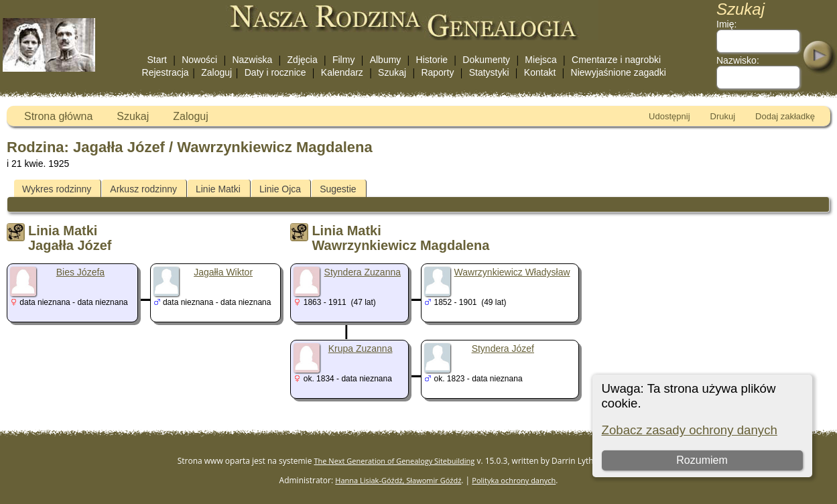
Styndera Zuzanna (363, 272)
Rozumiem (702, 460)
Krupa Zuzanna (361, 349)
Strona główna (58, 116)
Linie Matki (218, 189)
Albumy (386, 60)
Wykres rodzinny (57, 189)
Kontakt (540, 72)
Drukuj (723, 116)
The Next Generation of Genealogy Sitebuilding (395, 461)
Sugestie (338, 189)
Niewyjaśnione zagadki (619, 72)
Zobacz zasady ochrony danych (690, 430)
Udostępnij (669, 116)
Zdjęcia (303, 60)
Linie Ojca (280, 189)
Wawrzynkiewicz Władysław (512, 272)
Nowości (199, 60)
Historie (432, 60)
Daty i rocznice (275, 72)
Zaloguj (216, 72)
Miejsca (540, 60)
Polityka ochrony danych (514, 480)
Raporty (437, 72)
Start (157, 60)
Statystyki (489, 72)
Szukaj (392, 72)
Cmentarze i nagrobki (616, 60)
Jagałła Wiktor (223, 272)
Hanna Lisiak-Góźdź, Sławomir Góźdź (398, 480)
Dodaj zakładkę (785, 116)
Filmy (343, 60)
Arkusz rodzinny (143, 189)
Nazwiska (252, 60)
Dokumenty (486, 60)
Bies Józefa (80, 272)
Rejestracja (166, 72)
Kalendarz (342, 72)
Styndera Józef (503, 349)
